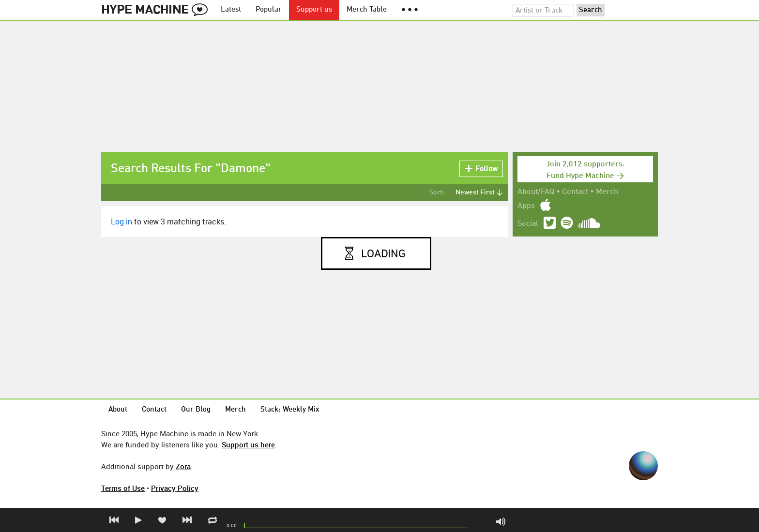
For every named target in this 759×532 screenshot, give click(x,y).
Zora (183, 466)
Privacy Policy (175, 488)
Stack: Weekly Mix (290, 410)
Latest (231, 10)
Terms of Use (123, 488)
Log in (121, 222)
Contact (575, 192)
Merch (607, 192)
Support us (314, 10)
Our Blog (196, 410)
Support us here (248, 444)
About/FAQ (536, 192)
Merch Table (367, 10)
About (118, 410)
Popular (269, 10)
